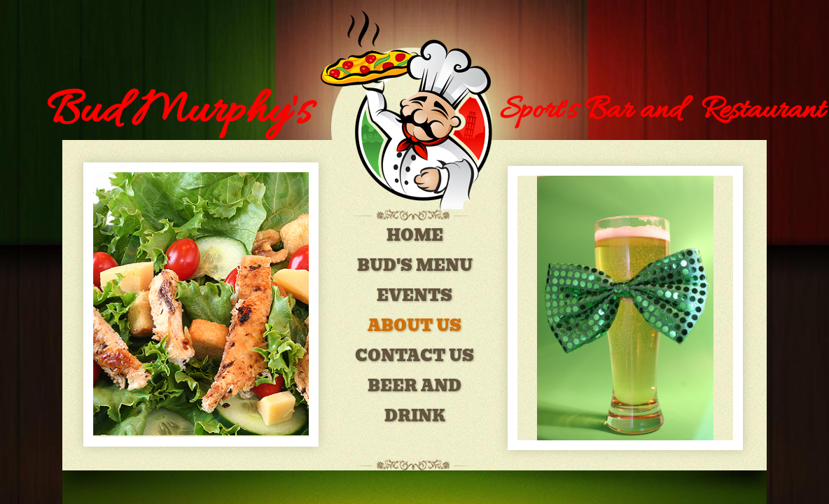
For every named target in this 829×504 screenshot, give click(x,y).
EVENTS (415, 296)
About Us (415, 326)
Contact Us (415, 356)
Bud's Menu (415, 266)
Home (415, 236)
